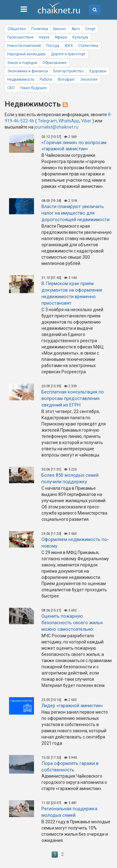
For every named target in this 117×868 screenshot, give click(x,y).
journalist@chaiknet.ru (56, 127)
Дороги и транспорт (68, 54)
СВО (11, 88)
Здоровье (98, 71)
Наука (44, 37)
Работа (46, 80)
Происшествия (20, 37)
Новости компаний (24, 46)
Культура (80, 37)
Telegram (47, 121)
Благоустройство (68, 71)
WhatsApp (69, 121)
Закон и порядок (22, 63)
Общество (17, 29)
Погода (53, 46)
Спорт (90, 29)
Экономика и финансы (28, 71)
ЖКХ (69, 46)
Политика (40, 29)
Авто (76, 29)
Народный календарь (26, 54)
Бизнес (60, 29)
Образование (54, 63)
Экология (89, 80)
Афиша (61, 37)
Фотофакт (66, 80)
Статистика (88, 46)
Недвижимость (21, 80)
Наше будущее (34, 88)
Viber (86, 121)
